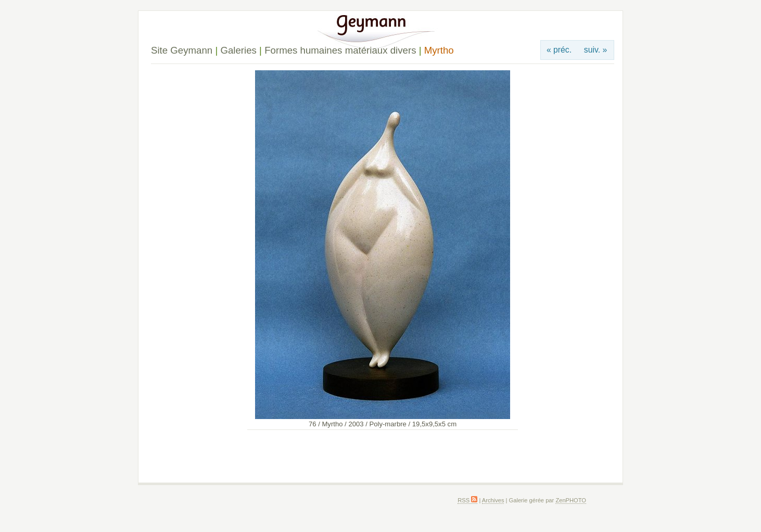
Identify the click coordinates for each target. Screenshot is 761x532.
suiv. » (595, 50)
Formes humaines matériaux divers (340, 50)
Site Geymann (182, 50)
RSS (467, 500)
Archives (493, 500)
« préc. (559, 50)
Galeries (238, 50)
